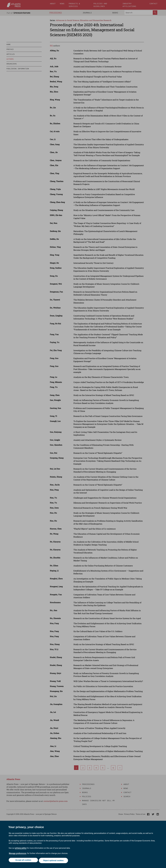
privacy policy (21, 849)
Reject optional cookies (54, 861)
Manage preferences (18, 854)
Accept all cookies (23, 861)
